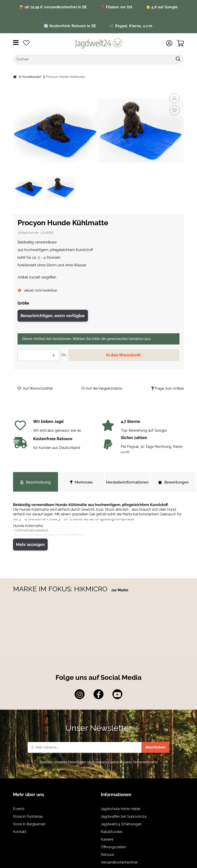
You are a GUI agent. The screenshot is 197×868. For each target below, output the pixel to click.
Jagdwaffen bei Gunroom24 (124, 816)
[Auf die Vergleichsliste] (175, 98)
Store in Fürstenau (28, 816)
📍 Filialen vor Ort (116, 7)
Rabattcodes (112, 832)
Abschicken (155, 747)
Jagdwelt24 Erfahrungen (121, 824)
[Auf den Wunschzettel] (175, 110)
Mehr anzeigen (30, 544)
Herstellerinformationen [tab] (127, 482)
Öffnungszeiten (113, 847)
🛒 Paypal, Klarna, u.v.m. (131, 26)
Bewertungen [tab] (173, 482)
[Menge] (38, 355)
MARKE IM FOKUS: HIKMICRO (61, 589)
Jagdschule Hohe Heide (120, 809)
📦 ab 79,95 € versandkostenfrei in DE (53, 7)
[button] (169, 43)
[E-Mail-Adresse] (85, 747)
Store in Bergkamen (29, 824)
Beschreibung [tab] (36, 482)
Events (19, 809)
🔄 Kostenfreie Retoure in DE (70, 26)
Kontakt (20, 832)
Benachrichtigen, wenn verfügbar (53, 316)
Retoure (107, 855)
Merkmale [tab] (81, 482)
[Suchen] (93, 59)
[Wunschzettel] (26, 43)
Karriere (107, 839)
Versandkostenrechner (119, 862)
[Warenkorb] (180, 43)
